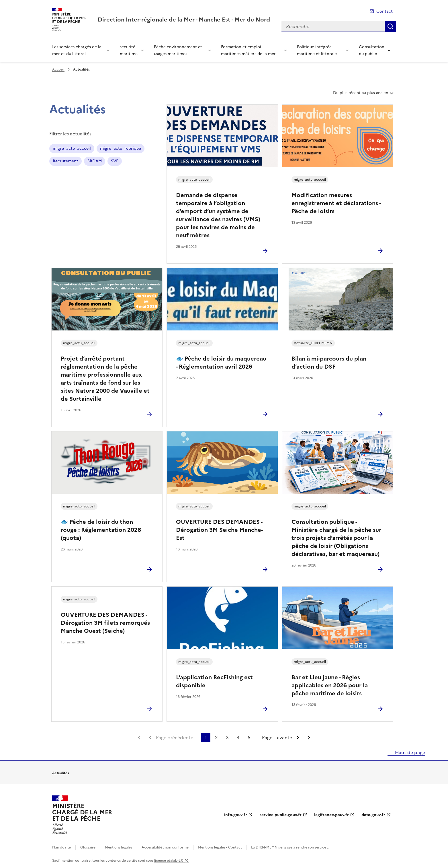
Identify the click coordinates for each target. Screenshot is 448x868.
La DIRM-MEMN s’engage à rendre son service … (290, 847)
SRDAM (95, 161)
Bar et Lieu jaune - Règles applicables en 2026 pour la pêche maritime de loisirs (330, 685)
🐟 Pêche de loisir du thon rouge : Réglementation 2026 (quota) (101, 530)
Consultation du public (372, 50)
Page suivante (277, 737)
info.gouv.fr (236, 815)
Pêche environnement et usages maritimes (178, 50)
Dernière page (310, 737)
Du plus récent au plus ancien (364, 95)
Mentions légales (119, 847)
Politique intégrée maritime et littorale (317, 50)
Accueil (58, 69)
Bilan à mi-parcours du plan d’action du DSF (329, 363)
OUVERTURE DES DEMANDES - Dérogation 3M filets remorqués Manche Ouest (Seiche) (105, 623)
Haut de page (409, 752)
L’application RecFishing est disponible (214, 681)
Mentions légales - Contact (220, 847)
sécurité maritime (129, 50)
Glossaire (88, 847)
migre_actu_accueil (72, 148)
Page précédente (175, 737)
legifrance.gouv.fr (331, 815)
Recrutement (65, 161)
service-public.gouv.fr (281, 815)
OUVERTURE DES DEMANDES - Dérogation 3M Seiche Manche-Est (219, 530)
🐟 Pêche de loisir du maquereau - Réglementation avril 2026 (221, 363)
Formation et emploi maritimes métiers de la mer (248, 50)
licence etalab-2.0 (169, 861)
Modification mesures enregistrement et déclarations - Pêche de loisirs (336, 203)
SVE (115, 161)
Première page (138, 737)
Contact (385, 11)
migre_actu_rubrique (121, 148)
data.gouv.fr (373, 815)
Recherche (390, 26)
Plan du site (61, 847)
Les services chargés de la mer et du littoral (77, 50)
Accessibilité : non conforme (165, 847)
